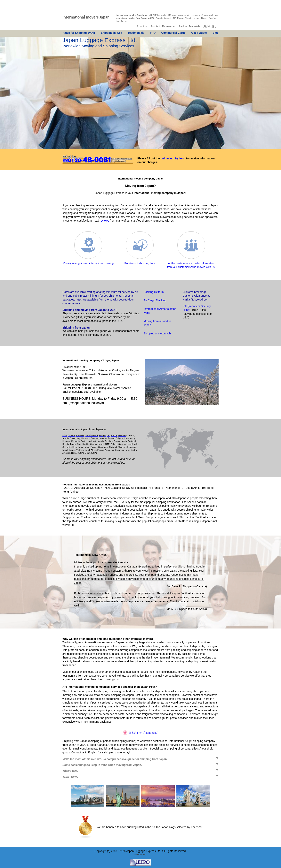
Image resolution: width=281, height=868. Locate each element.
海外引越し (210, 26)
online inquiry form (173, 158)
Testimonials (136, 33)
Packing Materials (190, 26)
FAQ (153, 33)
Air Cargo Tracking (155, 300)
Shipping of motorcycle (157, 333)
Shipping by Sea (112, 33)
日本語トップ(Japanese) (143, 733)
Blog (216, 33)
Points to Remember (163, 26)
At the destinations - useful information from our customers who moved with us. (191, 263)
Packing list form (154, 292)
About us (142, 26)
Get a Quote (199, 33)
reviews (104, 221)
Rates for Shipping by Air (79, 33)
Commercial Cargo (173, 33)
